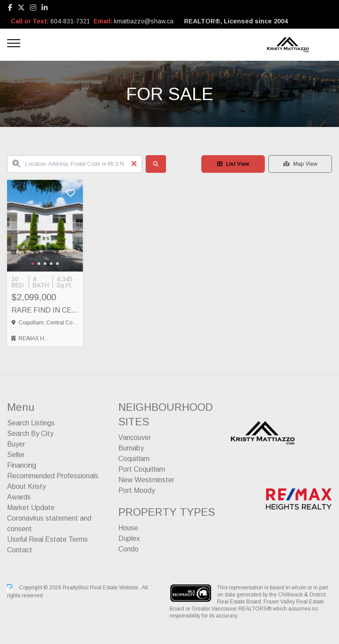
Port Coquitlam (142, 469)
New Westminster (146, 480)
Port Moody (137, 490)
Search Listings (31, 423)
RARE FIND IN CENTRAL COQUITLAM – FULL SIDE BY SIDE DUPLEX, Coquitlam (45, 310)
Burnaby (131, 448)
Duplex (129, 538)
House (128, 528)
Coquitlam (134, 459)
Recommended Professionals (53, 476)
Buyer (16, 444)
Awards (19, 497)
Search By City (30, 434)
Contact (20, 550)
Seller (16, 455)
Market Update (31, 508)
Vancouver (135, 437)
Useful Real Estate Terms (47, 539)
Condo (128, 549)
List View (233, 164)
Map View (300, 164)
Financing (22, 465)
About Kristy (26, 486)
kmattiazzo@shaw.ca (144, 21)
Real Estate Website (115, 588)
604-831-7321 (70, 21)
